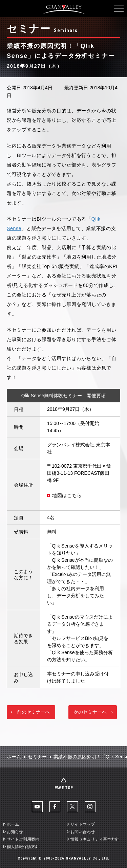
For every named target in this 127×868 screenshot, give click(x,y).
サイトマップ (83, 824)
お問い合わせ (83, 832)
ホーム (14, 757)
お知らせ (15, 832)
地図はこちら (67, 495)
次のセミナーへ (90, 712)
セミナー (37, 757)
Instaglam (90, 807)
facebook (55, 807)
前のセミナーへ (34, 712)
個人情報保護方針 (23, 847)
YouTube (37, 807)
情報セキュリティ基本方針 (95, 839)
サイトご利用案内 (23, 839)
